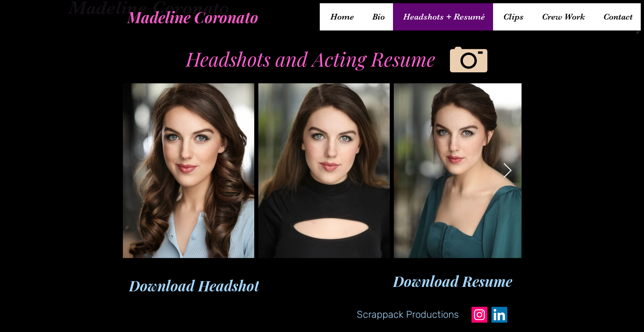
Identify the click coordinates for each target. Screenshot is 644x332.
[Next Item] (508, 171)
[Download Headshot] (194, 285)
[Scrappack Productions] (408, 315)
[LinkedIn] (499, 315)
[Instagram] (479, 315)
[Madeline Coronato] (193, 17)
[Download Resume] (453, 281)
